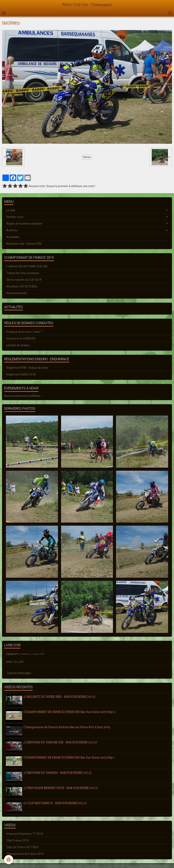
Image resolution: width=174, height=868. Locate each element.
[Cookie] (9, 860)
